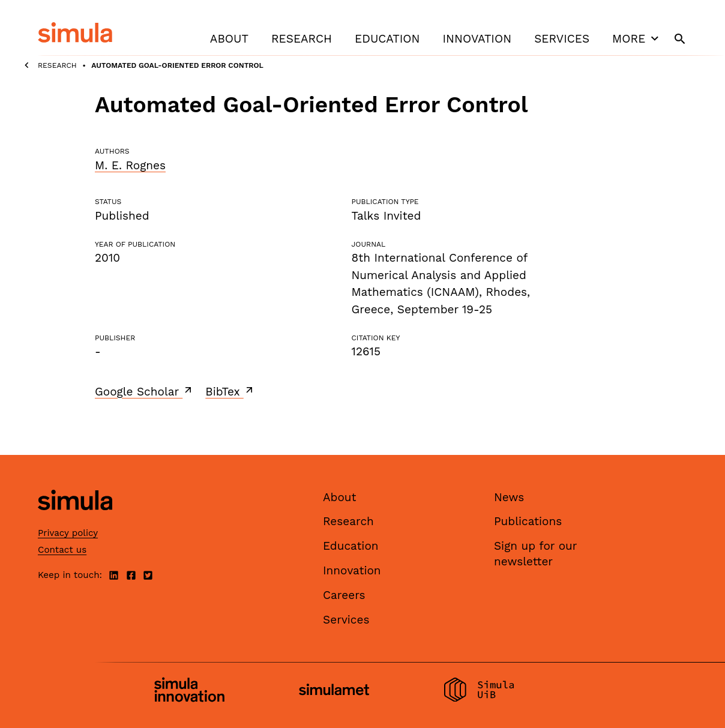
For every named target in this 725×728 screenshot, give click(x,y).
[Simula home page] (75, 520)
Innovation (477, 39)
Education (387, 39)
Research (302, 39)
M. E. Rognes (130, 165)
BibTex (230, 391)
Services (562, 39)
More (637, 38)
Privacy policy (68, 533)
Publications (528, 521)
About (229, 39)
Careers (344, 595)
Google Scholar (144, 391)
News (509, 497)
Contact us (62, 550)
